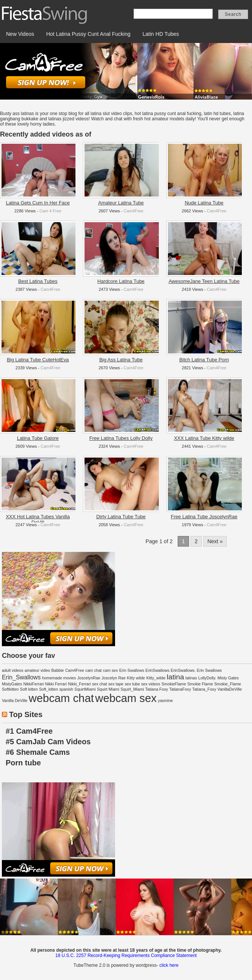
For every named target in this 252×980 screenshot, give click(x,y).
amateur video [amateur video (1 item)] (37, 670)
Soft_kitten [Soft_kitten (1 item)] (49, 689)
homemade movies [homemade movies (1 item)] (59, 678)
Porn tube (23, 763)
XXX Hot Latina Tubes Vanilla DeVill (38, 519)
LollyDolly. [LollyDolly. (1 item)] (207, 678)
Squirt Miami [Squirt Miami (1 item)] (108, 689)
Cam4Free (134, 211)
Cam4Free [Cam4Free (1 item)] (75, 670)
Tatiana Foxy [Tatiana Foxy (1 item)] (157, 689)
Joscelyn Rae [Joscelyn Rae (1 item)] (114, 678)
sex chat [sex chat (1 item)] (100, 684)
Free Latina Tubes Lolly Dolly (121, 438)
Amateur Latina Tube (121, 203)
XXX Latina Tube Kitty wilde (204, 438)
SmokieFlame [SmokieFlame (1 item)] (174, 684)
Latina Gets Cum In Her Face (38, 203)
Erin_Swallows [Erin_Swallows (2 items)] (21, 677)
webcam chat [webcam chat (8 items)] (61, 698)
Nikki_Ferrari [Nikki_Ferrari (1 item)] (79, 684)
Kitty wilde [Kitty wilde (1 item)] (136, 678)
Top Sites (26, 714)
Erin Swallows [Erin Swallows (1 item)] (132, 670)
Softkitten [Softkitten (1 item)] (10, 689)
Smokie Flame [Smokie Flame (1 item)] (200, 684)
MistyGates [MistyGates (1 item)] (12, 684)
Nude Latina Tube (204, 203)
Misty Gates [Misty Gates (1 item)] (228, 678)
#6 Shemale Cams (38, 752)
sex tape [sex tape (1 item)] (116, 684)
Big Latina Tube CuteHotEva (38, 360)
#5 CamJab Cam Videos (48, 742)
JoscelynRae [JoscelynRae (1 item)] (89, 678)
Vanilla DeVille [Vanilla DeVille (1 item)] (15, 700)
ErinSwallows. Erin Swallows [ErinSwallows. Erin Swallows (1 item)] (196, 670)
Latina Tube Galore (38, 438)
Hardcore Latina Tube (121, 281)
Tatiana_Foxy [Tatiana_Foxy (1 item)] (204, 689)
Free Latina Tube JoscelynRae (204, 517)
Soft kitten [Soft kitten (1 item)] (29, 689)
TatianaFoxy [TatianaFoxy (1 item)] (180, 689)
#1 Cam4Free (29, 731)
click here (169, 965)
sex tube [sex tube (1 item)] (132, 684)
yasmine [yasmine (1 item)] (166, 700)
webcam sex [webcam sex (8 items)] (126, 698)
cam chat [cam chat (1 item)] (93, 670)
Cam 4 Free (50, 211)
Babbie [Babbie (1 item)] (58, 670)
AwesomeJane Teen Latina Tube (204, 281)
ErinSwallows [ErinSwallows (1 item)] (157, 670)
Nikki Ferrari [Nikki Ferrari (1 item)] (56, 684)
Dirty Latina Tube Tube (121, 517)
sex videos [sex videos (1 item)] (151, 684)
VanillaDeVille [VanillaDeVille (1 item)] (230, 689)
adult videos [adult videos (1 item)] (13, 670)
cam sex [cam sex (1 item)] (111, 670)
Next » (215, 541)
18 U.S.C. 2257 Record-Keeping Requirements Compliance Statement (126, 955)
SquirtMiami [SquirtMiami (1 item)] (85, 689)
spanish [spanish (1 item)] (66, 689)
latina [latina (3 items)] (175, 677)
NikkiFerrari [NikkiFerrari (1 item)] (34, 684)
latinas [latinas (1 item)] (191, 678)
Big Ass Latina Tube (121, 360)
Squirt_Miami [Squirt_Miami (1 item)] (132, 689)
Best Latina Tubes (38, 281)
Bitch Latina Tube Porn (204, 360)
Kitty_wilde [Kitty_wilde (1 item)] (156, 678)
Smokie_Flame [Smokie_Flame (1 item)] (228, 684)
